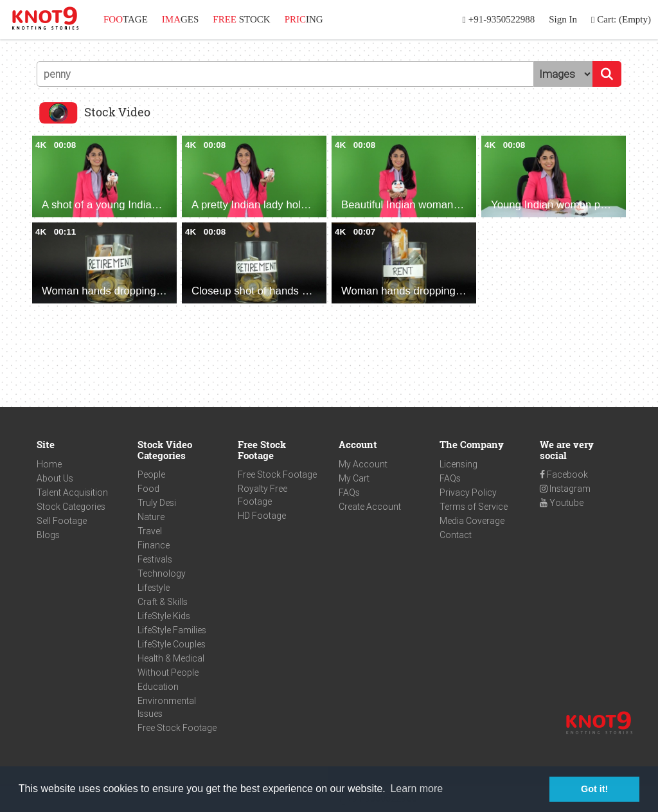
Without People (168, 672)
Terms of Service (474, 507)
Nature (151, 517)
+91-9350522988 (499, 20)
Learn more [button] (416, 789)
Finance (154, 545)
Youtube (562, 503)
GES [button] (181, 19)
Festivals (155, 559)
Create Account (370, 507)
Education (158, 687)
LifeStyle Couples (172, 644)
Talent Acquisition (72, 492)
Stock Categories (71, 507)
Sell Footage (62, 521)
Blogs (48, 535)
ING (304, 19)
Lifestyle (154, 588)
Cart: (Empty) (621, 20)
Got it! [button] (594, 789)
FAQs (349, 492)
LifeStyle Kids (164, 616)
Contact (456, 535)
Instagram (565, 489)
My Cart (354, 478)
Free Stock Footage (177, 728)
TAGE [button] (126, 19)
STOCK (241, 19)
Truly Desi (157, 503)
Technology (162, 573)
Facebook (564, 474)
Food (148, 489)
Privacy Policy (468, 492)
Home (49, 464)
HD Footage (262, 516)
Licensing (458, 464)
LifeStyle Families (172, 630)
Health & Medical (171, 658)
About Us (55, 478)
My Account (363, 464)
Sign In (563, 19)
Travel (150, 531)
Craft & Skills (163, 602)
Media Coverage (472, 521)
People (151, 474)
